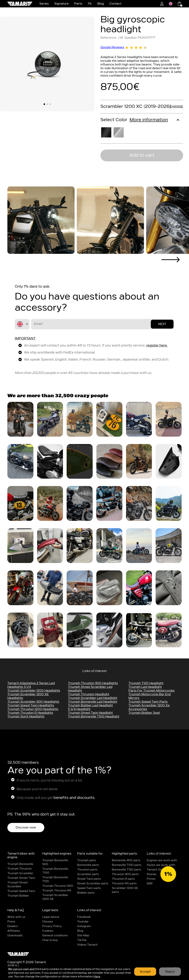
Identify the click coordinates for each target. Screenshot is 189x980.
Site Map (83, 936)
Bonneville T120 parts (126, 870)
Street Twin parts (89, 879)
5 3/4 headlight (79, 709)
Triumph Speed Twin (21, 891)
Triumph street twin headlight (90, 713)
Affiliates (14, 931)
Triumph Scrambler (20, 873)
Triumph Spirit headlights (26, 717)
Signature (61, 4)
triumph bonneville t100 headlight (94, 717)
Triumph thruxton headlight (89, 694)
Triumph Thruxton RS (57, 891)
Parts (78, 4)
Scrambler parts (88, 874)
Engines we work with (162, 860)
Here (97, 977)
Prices (151, 879)
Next (162, 324)
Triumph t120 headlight (146, 683)
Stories (152, 874)
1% (90, 4)
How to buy (50, 940)
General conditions (55, 936)
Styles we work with (161, 865)
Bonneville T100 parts (127, 865)
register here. (157, 345)
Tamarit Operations (160, 870)
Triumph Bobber (18, 896)
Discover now (26, 828)
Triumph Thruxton (19, 869)
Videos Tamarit (87, 945)
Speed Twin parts (89, 888)
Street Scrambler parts (93, 884)
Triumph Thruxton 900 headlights (93, 683)
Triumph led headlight (145, 687)
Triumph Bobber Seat (144, 713)
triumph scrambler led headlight (93, 698)
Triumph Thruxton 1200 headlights (33, 709)
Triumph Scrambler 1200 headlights (34, 691)
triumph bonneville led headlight (93, 702)
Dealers (13, 926)
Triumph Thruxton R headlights (30, 713)
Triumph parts (87, 860)
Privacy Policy (52, 926)
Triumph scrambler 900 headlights (33, 702)
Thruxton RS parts (124, 884)
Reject (170, 972)
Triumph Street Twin (21, 878)
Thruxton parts (87, 870)
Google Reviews (124, 48)
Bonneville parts (88, 865)
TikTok (82, 940)
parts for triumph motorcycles (152, 691)
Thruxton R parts (123, 879)
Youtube (83, 922)
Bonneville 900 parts (126, 860)
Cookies (48, 931)
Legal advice (51, 917)
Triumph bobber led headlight (90, 705)
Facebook (84, 917)
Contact (115, 4)
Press (11, 922)
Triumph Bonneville (20, 864)
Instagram (84, 926)
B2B (150, 884)
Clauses (48, 922)
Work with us (16, 917)
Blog (101, 4)
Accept (145, 972)
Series (44, 4)
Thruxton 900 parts (125, 874)
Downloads (15, 936)
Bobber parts (86, 893)
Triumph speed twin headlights (31, 705)
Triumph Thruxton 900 (58, 886)
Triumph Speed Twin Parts (148, 702)
